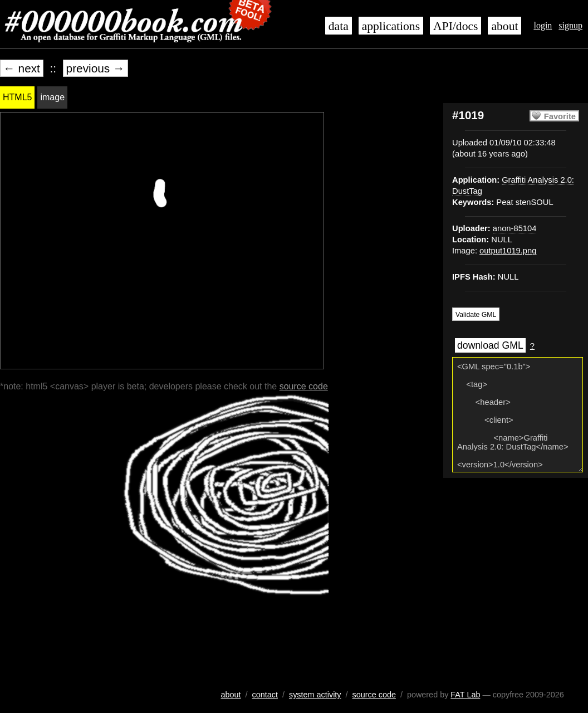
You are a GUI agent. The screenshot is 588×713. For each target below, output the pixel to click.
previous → (95, 68)
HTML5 (17, 97)
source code (304, 386)
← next (22, 68)
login (543, 25)
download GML (490, 345)
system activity (315, 695)
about (504, 26)
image (52, 97)
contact (265, 695)
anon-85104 (515, 228)
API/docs (455, 26)
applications (391, 26)
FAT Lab (465, 695)
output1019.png (508, 251)
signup (570, 25)
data (339, 26)
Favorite (560, 116)
